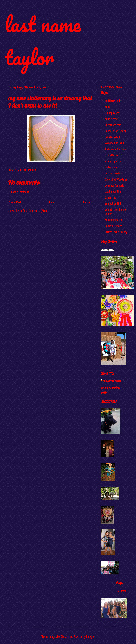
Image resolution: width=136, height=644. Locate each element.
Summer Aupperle (115, 186)
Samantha (111, 198)
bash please (111, 119)
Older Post (87, 202)
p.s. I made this (113, 192)
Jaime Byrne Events (115, 131)
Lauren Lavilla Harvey (116, 232)
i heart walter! (113, 125)
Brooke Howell (112, 137)
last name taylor (43, 41)
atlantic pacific (113, 161)
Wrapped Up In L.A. (115, 143)
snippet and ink (113, 204)
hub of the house (112, 381)
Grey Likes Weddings (116, 180)
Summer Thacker (114, 220)
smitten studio (113, 101)
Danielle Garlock (114, 226)
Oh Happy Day (112, 113)
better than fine (114, 174)
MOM (107, 107)
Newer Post (15, 202)
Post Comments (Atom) (36, 211)
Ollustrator (66, 637)
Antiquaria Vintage (115, 149)
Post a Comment (20, 192)
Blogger (90, 637)
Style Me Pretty (113, 155)
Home (52, 202)
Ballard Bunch (112, 167)
